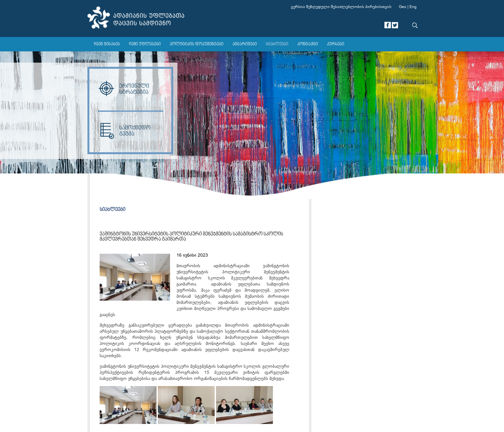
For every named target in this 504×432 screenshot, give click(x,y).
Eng (413, 7)
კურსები (336, 44)
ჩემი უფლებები (145, 44)
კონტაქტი (308, 44)
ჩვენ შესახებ (107, 44)
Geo (403, 7)
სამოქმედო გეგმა (124, 131)
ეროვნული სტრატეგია (123, 89)
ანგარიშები (245, 44)
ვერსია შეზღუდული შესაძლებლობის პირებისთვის (341, 7)
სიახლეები (277, 44)
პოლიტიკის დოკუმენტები (197, 44)
